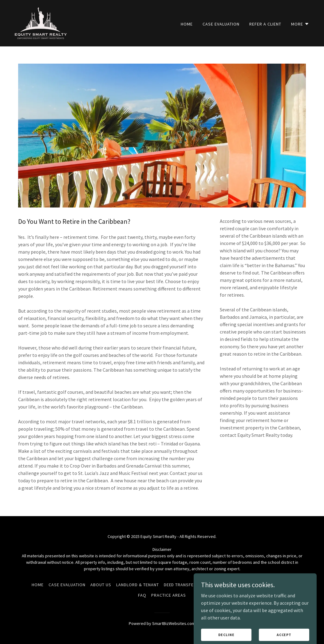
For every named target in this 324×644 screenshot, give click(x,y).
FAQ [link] (142, 595)
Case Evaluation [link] (221, 24)
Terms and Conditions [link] (229, 585)
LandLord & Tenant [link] (138, 585)
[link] (41, 22)
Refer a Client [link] (265, 24)
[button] (300, 24)
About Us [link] (101, 585)
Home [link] (187, 24)
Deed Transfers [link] (182, 585)
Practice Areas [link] (169, 595)
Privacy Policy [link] (276, 585)
